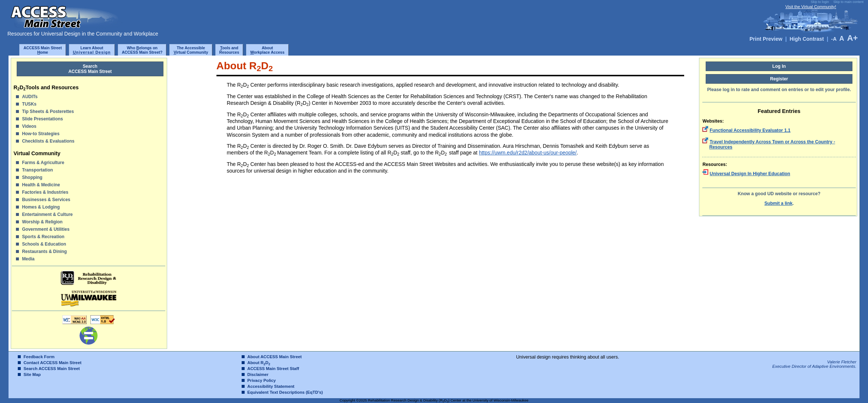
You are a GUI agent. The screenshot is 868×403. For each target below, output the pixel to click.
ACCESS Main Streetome (42, 50)
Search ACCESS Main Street (52, 369)
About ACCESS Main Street (274, 357)
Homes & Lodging (41, 207)
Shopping (32, 177)
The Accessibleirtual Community (191, 50)
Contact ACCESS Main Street (52, 363)
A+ (852, 38)
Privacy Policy (261, 380)
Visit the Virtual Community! (811, 7)
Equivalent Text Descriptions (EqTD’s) (285, 392)
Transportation (37, 170)
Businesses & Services (46, 200)
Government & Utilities (46, 229)
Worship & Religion (42, 222)
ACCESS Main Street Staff (273, 369)
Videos (29, 126)
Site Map (32, 374)
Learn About (92, 50)
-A (834, 39)
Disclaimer (258, 374)
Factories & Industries (45, 192)
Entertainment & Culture (47, 214)
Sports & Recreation (43, 237)
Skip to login (820, 2)
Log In (779, 66)
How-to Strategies (41, 134)
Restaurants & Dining (44, 252)
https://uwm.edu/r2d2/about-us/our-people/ (528, 153)
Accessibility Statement (271, 386)
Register (779, 79)
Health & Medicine (41, 185)
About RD (259, 363)
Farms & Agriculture (43, 163)
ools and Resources (229, 50)
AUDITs (30, 97)
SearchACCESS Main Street (90, 69)
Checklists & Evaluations (48, 141)
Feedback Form (39, 357)
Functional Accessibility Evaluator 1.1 (750, 130)
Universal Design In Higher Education (750, 174)
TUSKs (29, 104)
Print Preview (766, 39)
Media (28, 259)
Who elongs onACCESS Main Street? (142, 50)
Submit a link (778, 203)
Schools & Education (44, 244)
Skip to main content (848, 2)
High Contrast (807, 39)
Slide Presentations (42, 119)
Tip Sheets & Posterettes (48, 111)
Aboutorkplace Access (267, 50)
